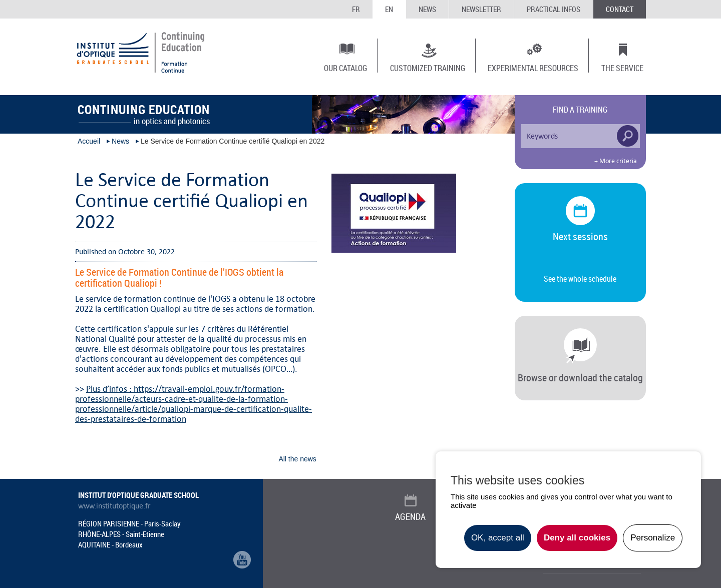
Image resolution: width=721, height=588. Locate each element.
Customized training (428, 68)
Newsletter (481, 9)
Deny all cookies (577, 538)
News (427, 9)
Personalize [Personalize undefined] (653, 538)
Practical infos (554, 9)
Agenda (410, 516)
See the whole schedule (580, 279)
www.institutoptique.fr (114, 506)
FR (356, 9)
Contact (620, 9)
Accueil (89, 141)
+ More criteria (616, 161)
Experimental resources (533, 68)
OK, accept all (498, 538)
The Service (622, 68)
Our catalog (345, 68)
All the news (297, 459)
